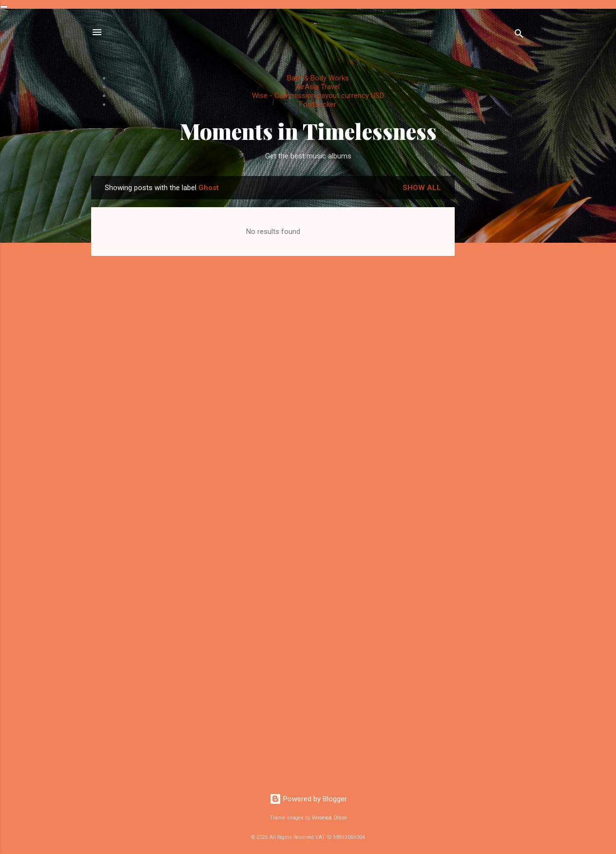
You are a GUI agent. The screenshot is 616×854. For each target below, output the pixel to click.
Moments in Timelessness (308, 131)
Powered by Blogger (308, 799)
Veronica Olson (329, 818)
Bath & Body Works (318, 78)
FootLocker (318, 104)
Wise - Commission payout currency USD (318, 96)
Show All (422, 188)
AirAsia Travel (318, 87)
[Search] (519, 35)
